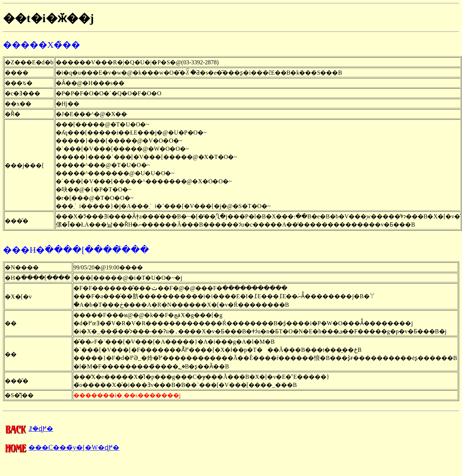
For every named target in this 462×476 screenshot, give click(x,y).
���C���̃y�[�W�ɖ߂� (61, 448)
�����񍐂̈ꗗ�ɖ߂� (28, 429)
